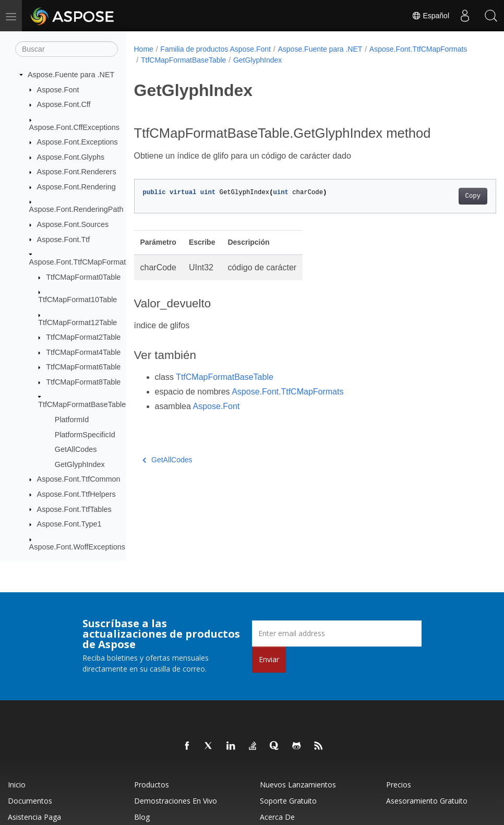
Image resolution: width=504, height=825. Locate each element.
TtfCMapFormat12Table (77, 322)
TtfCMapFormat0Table (83, 277)
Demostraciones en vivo (176, 801)
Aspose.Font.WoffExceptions (77, 547)
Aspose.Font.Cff (64, 104)
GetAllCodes (76, 449)
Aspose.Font (58, 90)
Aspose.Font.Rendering (76, 187)
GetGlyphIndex (80, 464)
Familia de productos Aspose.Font (215, 49)
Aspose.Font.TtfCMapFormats (80, 262)
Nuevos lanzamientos (298, 785)
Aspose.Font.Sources (73, 224)
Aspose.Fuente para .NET (71, 75)
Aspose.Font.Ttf (64, 240)
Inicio (17, 785)
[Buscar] (67, 49)
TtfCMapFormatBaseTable (82, 404)
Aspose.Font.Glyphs (71, 157)
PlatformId (72, 420)
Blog (142, 817)
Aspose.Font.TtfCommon (79, 479)
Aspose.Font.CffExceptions (74, 127)
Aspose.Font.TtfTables (74, 509)
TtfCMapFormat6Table (83, 367)
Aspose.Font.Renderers (77, 172)
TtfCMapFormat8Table (83, 382)
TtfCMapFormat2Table (83, 337)
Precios (399, 785)
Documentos (30, 801)
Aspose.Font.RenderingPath (76, 209)
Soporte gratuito (288, 801)
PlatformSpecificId (85, 435)
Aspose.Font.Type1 (69, 524)
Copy (447, 196)
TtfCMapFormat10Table (77, 300)
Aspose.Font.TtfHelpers (76, 494)
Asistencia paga (34, 817)
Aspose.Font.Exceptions (77, 142)
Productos (152, 785)
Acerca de (277, 817)
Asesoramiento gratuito (427, 801)
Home (144, 49)
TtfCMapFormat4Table (83, 352)
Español (430, 16)
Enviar (269, 659)
